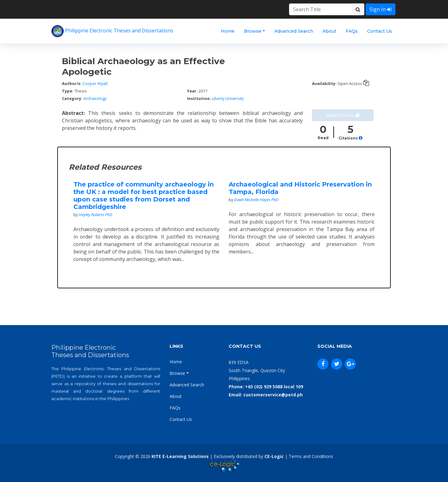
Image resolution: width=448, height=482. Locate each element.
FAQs (352, 31)
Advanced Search (294, 31)
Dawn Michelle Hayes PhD (256, 200)
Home (228, 31)
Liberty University (228, 98)
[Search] (320, 9)
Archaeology (95, 98)
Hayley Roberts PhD (96, 215)
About (329, 31)
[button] (361, 138)
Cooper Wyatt (95, 83)
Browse (253, 31)
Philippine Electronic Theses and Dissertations (112, 31)
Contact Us (380, 31)
